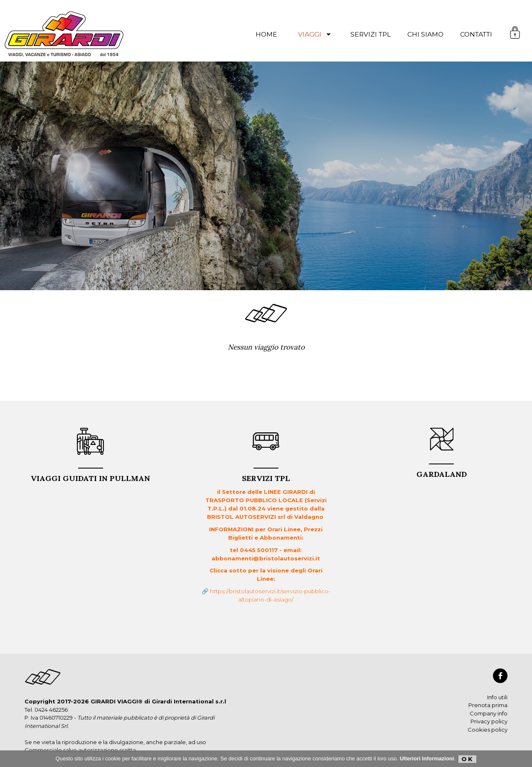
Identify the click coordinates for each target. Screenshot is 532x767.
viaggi (316, 35)
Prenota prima (488, 705)
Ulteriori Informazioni (427, 758)
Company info (489, 713)
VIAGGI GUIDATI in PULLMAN (90, 475)
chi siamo (425, 34)
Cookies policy (488, 730)
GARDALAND (442, 471)
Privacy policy (489, 721)
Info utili (497, 697)
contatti (476, 34)
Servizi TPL (266, 475)
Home (266, 34)
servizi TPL (371, 34)
